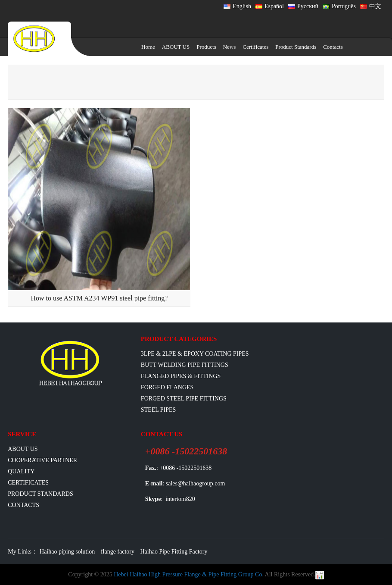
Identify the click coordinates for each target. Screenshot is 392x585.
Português (339, 6)
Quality (21, 471)
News (230, 47)
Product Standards (296, 47)
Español (270, 6)
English (237, 6)
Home (148, 47)
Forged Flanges (167, 387)
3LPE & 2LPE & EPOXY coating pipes (195, 354)
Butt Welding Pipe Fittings (185, 365)
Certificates (255, 47)
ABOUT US (176, 47)
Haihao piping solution (67, 552)
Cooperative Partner (42, 460)
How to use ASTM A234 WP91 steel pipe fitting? (99, 298)
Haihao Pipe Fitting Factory (174, 552)
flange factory (118, 552)
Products (206, 47)
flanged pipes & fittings (181, 376)
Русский (303, 6)
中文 (371, 6)
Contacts (333, 47)
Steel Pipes (159, 410)
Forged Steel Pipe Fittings (184, 399)
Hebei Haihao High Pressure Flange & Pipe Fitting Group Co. (189, 574)
